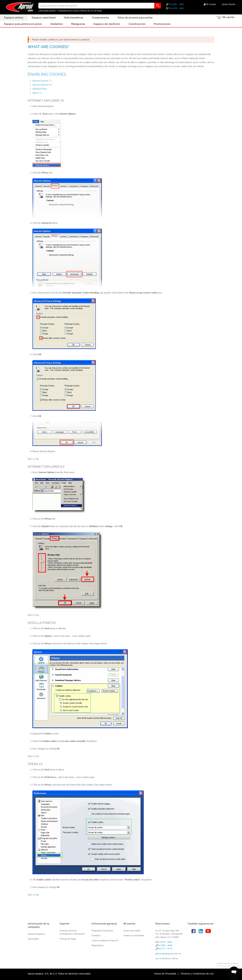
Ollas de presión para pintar (135, 18)
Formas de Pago (68, 939)
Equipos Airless (14, 18)
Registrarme (98, 945)
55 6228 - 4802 (177, 8)
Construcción (137, 24)
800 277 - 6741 (165, 949)
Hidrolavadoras (74, 18)
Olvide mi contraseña (134, 935)
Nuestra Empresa (36, 934)
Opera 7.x (37, 93)
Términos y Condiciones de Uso (197, 974)
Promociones (162, 24)
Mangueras (78, 24)
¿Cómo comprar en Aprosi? (105, 941)
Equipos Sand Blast (44, 18)
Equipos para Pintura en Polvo (23, 24)
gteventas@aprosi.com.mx (168, 954)
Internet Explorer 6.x (42, 85)
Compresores (100, 18)
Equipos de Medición (107, 24)
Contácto (96, 935)
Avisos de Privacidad (165, 974)
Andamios (57, 24)
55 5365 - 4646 (176, 4)
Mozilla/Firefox (40, 89)
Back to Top (33, 459)
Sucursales (33, 939)
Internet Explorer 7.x (42, 81)
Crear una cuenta (132, 931)
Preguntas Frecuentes (102, 931)
